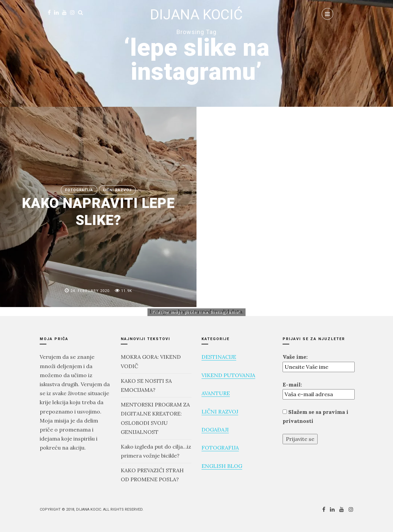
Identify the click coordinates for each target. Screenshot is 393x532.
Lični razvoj (117, 190)
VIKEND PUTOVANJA (228, 375)
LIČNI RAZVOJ (220, 412)
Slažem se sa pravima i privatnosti (315, 416)
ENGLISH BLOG (222, 466)
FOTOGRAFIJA (79, 190)
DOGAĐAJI (215, 430)
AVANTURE (216, 393)
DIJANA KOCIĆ (196, 15)
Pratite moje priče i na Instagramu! (196, 312)
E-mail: (292, 384)
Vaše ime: (295, 357)
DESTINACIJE (219, 357)
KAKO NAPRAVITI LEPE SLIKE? (98, 211)
